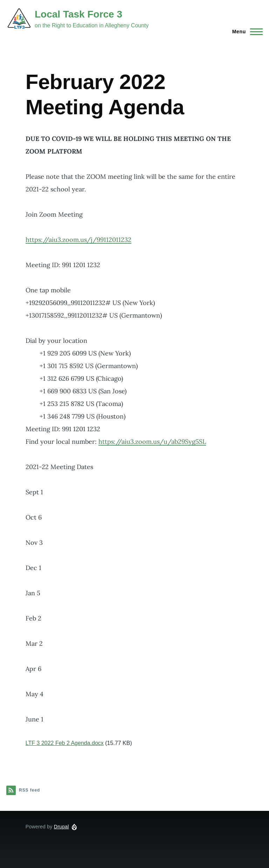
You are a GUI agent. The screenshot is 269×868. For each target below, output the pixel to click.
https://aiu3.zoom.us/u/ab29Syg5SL (152, 442)
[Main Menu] (245, 32)
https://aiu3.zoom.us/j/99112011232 (78, 240)
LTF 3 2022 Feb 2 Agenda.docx (65, 743)
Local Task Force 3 (78, 14)
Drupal (61, 827)
